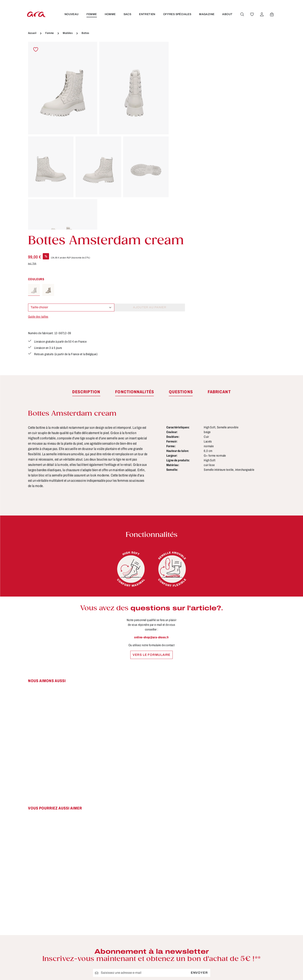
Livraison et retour (191, 946)
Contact (119, 961)
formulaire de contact (68, 954)
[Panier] (272, 14)
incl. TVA (181, 97)
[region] (98, 136)
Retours (183, 975)
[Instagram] (246, 952)
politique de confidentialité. (164, 867)
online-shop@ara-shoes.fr (151, 508)
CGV (181, 932)
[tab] (86, 263)
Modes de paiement (193, 961)
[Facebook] (246, 939)
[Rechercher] (242, 14)
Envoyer (199, 844)
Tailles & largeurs (127, 946)
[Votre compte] (262, 14)
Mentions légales (191, 953)
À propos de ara (126, 932)
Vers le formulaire (151, 526)
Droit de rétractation (193, 939)
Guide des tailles (187, 150)
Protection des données (196, 968)
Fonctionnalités (125, 953)
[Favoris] (252, 14)
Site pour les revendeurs (133, 975)
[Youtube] (259, 939)
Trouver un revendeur (130, 968)
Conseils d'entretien (129, 939)
